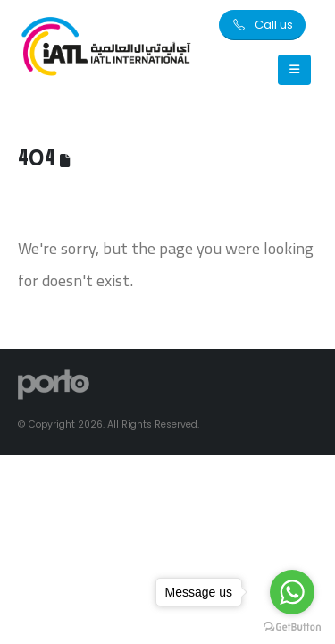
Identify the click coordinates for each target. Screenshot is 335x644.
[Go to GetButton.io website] (292, 626)
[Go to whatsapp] (292, 592)
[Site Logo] (107, 48)
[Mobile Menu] (294, 70)
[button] (262, 25)
